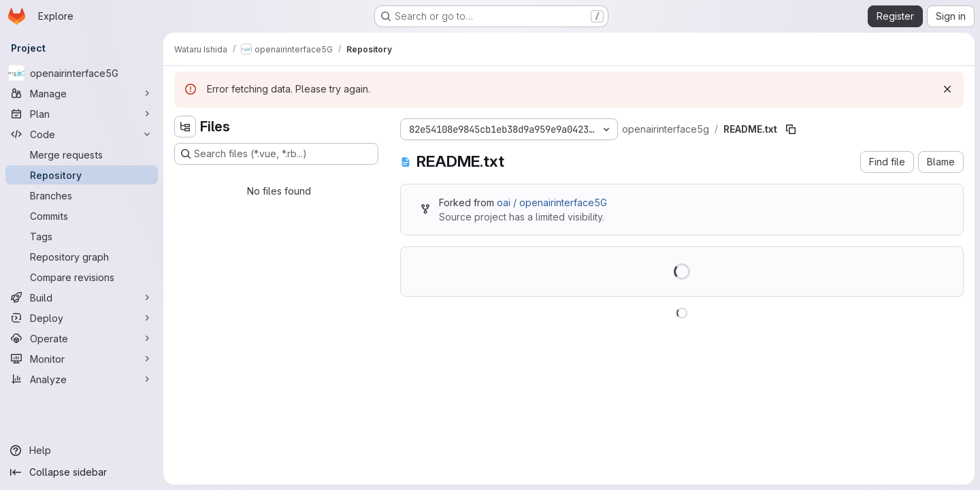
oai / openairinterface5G (552, 202)
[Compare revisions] (82, 277)
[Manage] (82, 93)
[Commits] (82, 216)
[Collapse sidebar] (82, 472)
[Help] (82, 451)
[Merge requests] (82, 154)
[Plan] (82, 114)
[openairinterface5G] (82, 73)
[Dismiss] (947, 89)
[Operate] (82, 338)
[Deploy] (82, 318)
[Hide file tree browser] (185, 127)
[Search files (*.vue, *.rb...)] (276, 154)
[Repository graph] (82, 257)
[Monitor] (82, 359)
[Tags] (82, 236)
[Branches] (82, 195)
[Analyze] (82, 379)
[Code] (82, 134)
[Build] (82, 297)
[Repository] (82, 175)
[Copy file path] (791, 129)
